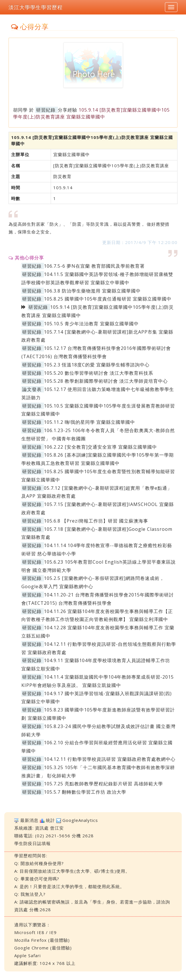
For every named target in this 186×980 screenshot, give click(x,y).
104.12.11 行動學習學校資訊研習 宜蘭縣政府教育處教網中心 (110, 759)
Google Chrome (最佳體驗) (43, 948)
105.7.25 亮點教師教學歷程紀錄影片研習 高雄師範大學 (103, 784)
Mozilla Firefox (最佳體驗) (42, 940)
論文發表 (32, 389)
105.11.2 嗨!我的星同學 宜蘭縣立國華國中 (89, 422)
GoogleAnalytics (80, 820)
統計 (50, 820)
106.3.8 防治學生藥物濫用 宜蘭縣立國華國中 (92, 291)
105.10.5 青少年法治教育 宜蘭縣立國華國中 (91, 324)
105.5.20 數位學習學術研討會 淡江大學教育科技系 (99, 373)
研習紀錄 (46, 110)
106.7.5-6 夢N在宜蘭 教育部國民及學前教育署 (94, 266)
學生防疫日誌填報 (32, 843)
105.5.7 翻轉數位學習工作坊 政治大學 (85, 792)
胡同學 (20, 110)
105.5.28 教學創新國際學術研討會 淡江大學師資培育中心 (106, 381)
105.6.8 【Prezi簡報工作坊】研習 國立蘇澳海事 (96, 521)
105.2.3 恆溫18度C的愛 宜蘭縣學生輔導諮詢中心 (97, 365)
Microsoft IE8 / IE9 (35, 932)
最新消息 (29, 820)
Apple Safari (27, 955)
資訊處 (42, 828)
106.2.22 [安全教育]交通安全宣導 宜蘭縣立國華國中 (100, 447)
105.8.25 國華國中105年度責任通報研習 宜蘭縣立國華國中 (108, 299)
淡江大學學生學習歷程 (36, 7)
